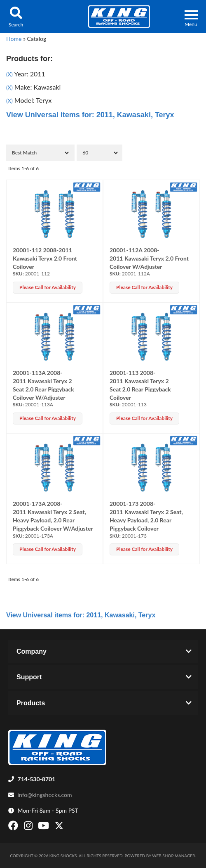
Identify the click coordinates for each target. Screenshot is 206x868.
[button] (16, 17)
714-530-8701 (37, 779)
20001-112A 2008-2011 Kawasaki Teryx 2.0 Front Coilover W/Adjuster (149, 258)
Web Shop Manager (173, 856)
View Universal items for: (90, 115)
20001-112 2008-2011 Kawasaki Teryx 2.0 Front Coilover (45, 258)
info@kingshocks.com (45, 795)
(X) (9, 74)
